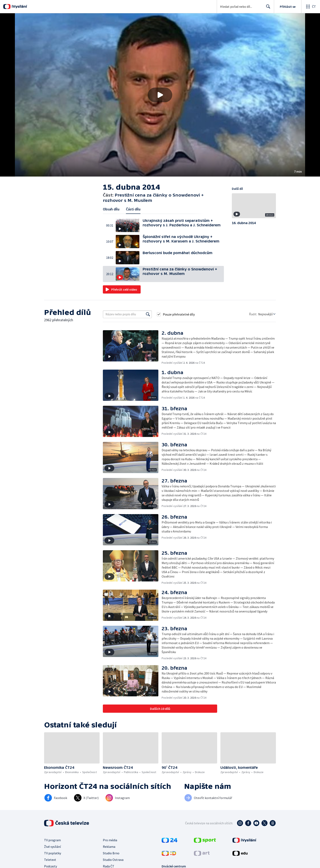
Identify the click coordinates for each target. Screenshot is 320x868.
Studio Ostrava (113, 860)
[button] (160, 95)
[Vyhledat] (148, 314)
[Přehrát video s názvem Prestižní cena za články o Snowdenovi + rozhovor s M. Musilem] (160, 95)
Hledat (267, 8)
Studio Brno (111, 853)
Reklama (109, 847)
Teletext (50, 860)
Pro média (110, 840)
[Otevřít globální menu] (311, 7)
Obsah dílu (111, 209)
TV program (52, 840)
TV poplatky (53, 853)
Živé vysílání (52, 847)
